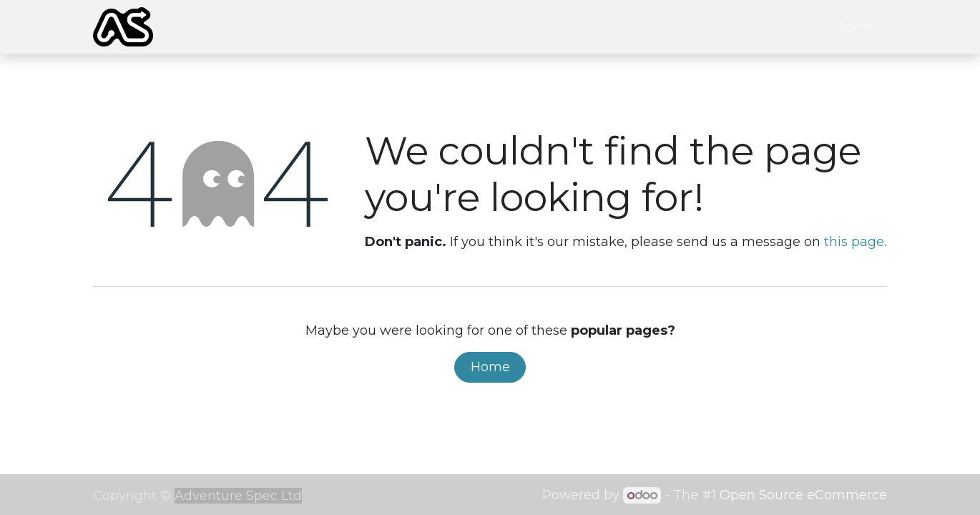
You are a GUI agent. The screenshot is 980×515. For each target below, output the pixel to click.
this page (854, 242)
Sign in (856, 26)
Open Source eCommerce (803, 495)
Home (490, 367)
